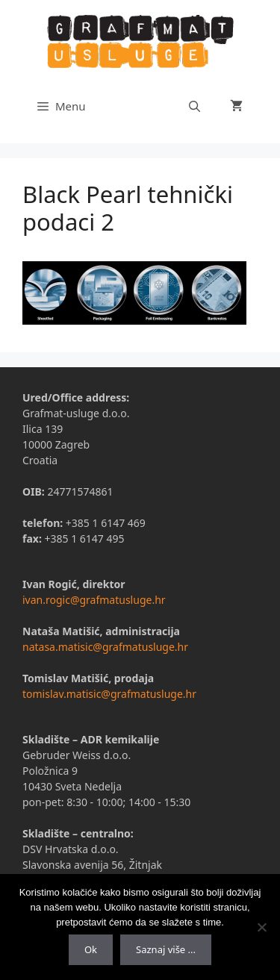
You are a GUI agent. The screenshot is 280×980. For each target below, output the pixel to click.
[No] (261, 927)
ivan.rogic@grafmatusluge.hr (94, 600)
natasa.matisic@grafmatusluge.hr (105, 647)
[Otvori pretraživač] (195, 106)
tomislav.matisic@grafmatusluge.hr (109, 694)
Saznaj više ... (166, 949)
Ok (91, 949)
